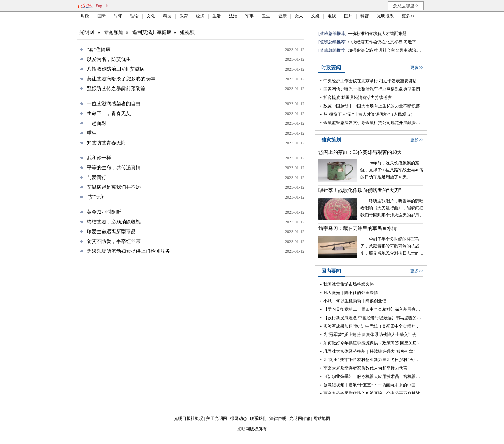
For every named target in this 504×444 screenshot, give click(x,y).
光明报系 (385, 16)
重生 (92, 133)
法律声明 (278, 418)
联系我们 (258, 418)
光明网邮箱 (300, 418)
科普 (365, 16)
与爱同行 (97, 177)
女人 (299, 16)
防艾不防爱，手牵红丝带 (114, 241)
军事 (250, 16)
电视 (332, 16)
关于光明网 (217, 418)
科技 (167, 16)
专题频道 (114, 32)
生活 (217, 16)
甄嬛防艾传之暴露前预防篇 (116, 89)
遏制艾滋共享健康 (152, 32)
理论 (134, 16)
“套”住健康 (99, 49)
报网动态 (239, 418)
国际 (101, 16)
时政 (85, 16)
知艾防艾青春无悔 (106, 143)
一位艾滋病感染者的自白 (114, 104)
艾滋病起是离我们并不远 (114, 187)
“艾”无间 (96, 197)
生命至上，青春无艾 (109, 113)
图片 (348, 16)
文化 (151, 16)
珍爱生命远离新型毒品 (111, 232)
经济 (200, 16)
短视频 (187, 32)
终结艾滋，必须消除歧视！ (116, 222)
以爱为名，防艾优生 (109, 59)
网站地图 (322, 418)
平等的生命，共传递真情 (114, 168)
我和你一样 (99, 158)
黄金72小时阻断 (104, 212)
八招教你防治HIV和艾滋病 (116, 69)
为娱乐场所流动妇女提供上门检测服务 (128, 251)
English (102, 6)
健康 (282, 16)
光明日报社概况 (189, 418)
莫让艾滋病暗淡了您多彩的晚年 (121, 79)
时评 (118, 16)
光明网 (87, 32)
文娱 (315, 16)
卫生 (266, 16)
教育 (184, 16)
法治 (233, 16)
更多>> (408, 16)
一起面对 (97, 123)
